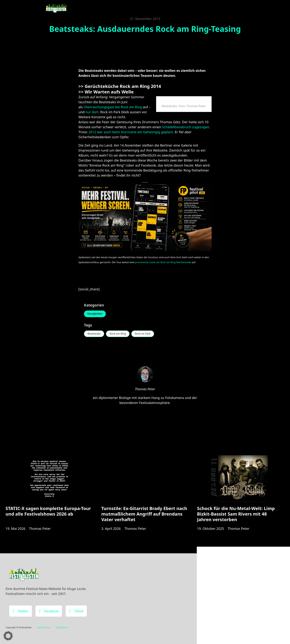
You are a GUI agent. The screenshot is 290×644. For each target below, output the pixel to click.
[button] (8, 636)
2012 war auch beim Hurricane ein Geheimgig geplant (131, 132)
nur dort (92, 112)
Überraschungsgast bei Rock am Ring (113, 107)
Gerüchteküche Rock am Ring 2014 (123, 86)
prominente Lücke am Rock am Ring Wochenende (163, 262)
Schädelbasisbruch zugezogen (186, 127)
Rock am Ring (118, 334)
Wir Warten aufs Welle (110, 92)
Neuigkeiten (95, 314)
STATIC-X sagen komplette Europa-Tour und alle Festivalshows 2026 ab (48, 511)
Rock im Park (143, 334)
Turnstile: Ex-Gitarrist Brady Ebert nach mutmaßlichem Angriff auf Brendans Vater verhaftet (144, 514)
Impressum (62, 627)
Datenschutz (44, 627)
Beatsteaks (94, 334)
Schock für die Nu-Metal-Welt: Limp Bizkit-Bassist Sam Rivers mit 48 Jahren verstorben (236, 514)
